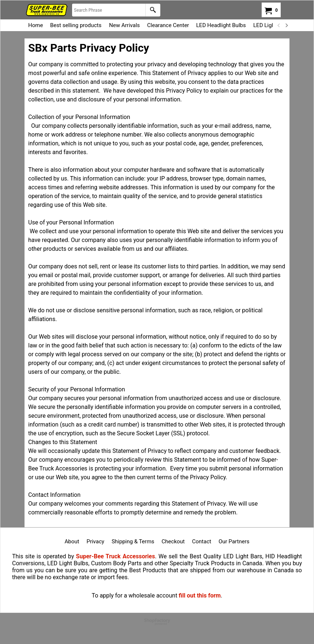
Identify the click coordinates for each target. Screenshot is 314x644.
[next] (286, 25)
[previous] (279, 25)
